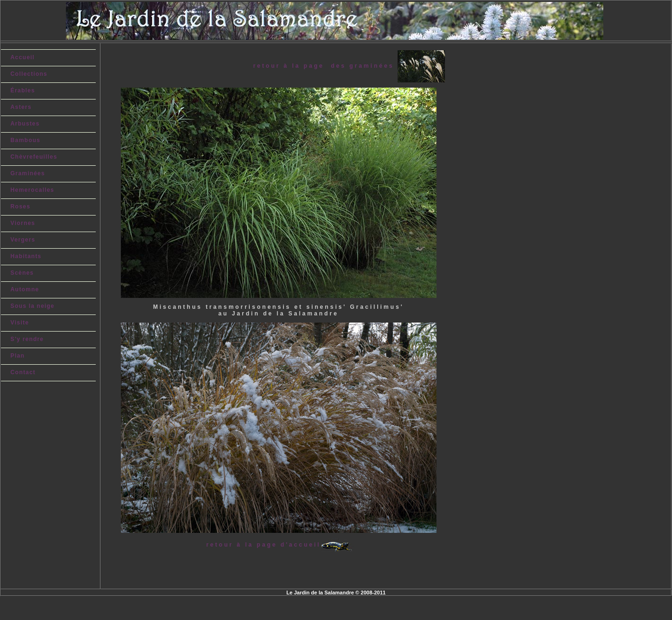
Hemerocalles (32, 190)
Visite (20, 323)
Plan (18, 356)
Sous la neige (32, 306)
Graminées (28, 173)
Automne (25, 289)
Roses (20, 207)
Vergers (23, 240)
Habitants (26, 256)
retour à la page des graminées (325, 66)
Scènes (22, 273)
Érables (23, 90)
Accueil (23, 57)
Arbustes (25, 124)
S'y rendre (27, 339)
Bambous (25, 140)
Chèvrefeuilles (34, 157)
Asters (21, 107)
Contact (23, 372)
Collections (29, 74)
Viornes (23, 223)
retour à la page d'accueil (263, 545)
